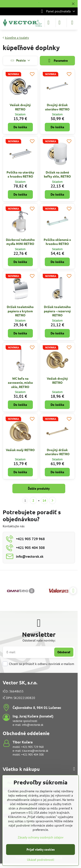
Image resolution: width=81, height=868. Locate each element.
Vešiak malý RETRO (20, 450)
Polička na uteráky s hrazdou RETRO (20, 174)
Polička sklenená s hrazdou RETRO (57, 242)
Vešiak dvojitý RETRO (20, 107)
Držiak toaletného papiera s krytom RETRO (20, 311)
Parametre (57, 61)
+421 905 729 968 (32, 747)
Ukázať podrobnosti (41, 860)
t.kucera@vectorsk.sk (35, 751)
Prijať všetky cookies (41, 850)
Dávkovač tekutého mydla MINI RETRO (20, 242)
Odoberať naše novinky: (39, 640)
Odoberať (64, 652)
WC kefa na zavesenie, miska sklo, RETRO (20, 383)
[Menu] (72, 23)
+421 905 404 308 (32, 755)
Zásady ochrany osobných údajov (41, 837)
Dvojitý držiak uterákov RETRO (57, 107)
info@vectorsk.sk (33, 725)
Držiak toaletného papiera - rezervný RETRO (57, 311)
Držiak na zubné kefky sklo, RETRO (57, 174)
